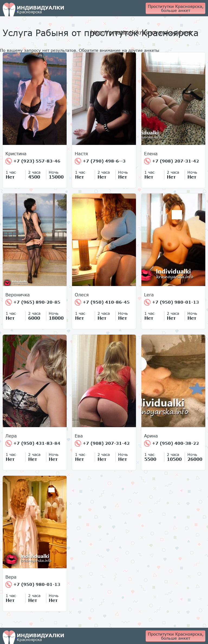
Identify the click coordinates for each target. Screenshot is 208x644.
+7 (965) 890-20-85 (33, 302)
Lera (149, 295)
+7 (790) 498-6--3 (100, 161)
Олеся (82, 295)
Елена (151, 154)
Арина (151, 436)
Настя (81, 154)
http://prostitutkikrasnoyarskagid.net (141, 32)
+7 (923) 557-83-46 (33, 161)
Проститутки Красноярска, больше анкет (176, 8)
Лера (11, 436)
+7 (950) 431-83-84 (33, 443)
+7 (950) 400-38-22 (172, 443)
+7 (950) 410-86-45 (102, 302)
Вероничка (18, 295)
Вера (11, 577)
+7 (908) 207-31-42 (172, 161)
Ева (79, 436)
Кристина (16, 154)
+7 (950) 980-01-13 (172, 302)
